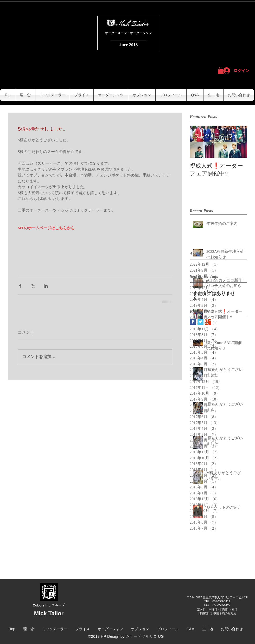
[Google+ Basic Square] (208, 322)
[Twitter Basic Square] (200, 322)
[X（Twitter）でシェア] (33, 286)
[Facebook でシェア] (20, 286)
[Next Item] (239, 142)
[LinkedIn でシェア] (46, 286)
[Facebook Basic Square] (193, 322)
